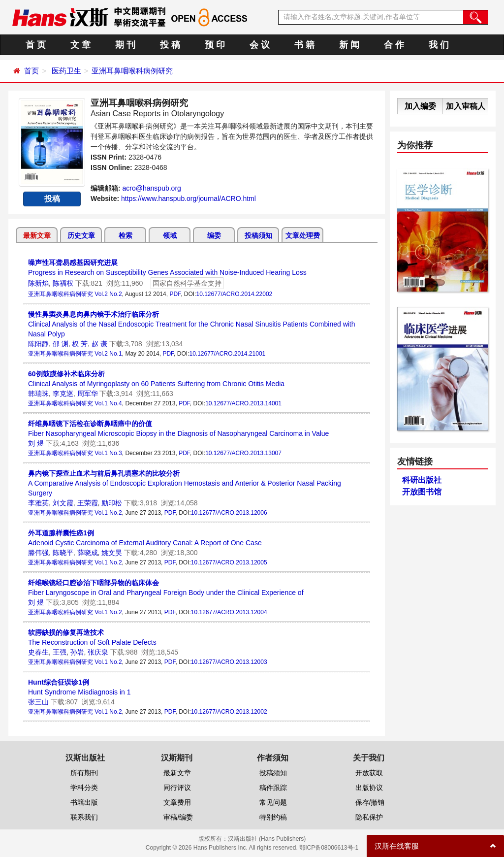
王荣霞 (88, 503)
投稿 (52, 199)
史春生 (38, 652)
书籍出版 (84, 802)
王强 (60, 652)
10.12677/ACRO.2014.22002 (234, 294)
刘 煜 (36, 443)
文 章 (80, 45)
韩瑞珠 (38, 394)
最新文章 (37, 235)
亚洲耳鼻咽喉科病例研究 (132, 71)
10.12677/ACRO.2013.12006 (229, 513)
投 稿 (170, 45)
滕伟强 (38, 553)
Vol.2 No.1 (108, 354)
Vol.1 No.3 (108, 453)
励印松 (112, 503)
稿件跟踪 (273, 788)
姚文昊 (112, 553)
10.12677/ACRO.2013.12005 (229, 562)
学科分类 (84, 788)
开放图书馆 (422, 492)
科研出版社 (422, 480)
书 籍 (304, 45)
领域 (170, 235)
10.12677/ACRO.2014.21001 (227, 354)
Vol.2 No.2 (108, 294)
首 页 (36, 45)
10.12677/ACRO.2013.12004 (229, 612)
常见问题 (273, 802)
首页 (31, 71)
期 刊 (125, 45)
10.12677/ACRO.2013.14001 (243, 403)
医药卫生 (66, 71)
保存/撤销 (370, 802)
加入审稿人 (466, 106)
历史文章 (81, 235)
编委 (214, 235)
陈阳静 (38, 344)
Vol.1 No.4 (108, 403)
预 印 (215, 45)
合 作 (394, 45)
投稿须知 (258, 235)
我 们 (439, 45)
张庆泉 (98, 652)
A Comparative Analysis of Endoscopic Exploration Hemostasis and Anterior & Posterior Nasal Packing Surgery (185, 483)
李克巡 (63, 394)
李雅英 (38, 503)
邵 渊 (61, 344)
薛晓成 (88, 553)
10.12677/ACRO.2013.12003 (229, 662)
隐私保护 (369, 817)
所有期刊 (84, 773)
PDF (175, 294)
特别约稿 (273, 817)
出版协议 (369, 788)
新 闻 (349, 45)
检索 (126, 235)
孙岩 (77, 652)
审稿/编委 (178, 817)
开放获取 (369, 773)
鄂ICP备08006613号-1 (329, 848)
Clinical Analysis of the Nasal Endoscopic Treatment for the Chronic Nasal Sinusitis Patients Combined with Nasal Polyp (192, 324)
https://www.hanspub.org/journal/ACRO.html (189, 198)
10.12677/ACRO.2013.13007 (243, 453)
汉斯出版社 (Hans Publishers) (267, 839)
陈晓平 (63, 553)
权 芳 (80, 344)
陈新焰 (38, 283)
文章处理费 (303, 235)
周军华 (88, 394)
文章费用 (177, 802)
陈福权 (63, 283)
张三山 (38, 702)
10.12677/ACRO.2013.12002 (229, 712)
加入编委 (420, 106)
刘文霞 (63, 503)
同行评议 (177, 788)
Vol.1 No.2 (108, 513)
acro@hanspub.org (152, 188)
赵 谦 (99, 344)
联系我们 (84, 817)
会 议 (260, 45)
